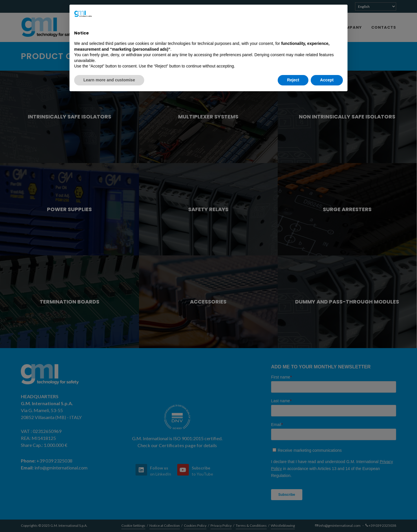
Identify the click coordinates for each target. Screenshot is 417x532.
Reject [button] (293, 80)
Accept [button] (327, 80)
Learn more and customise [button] (109, 80)
